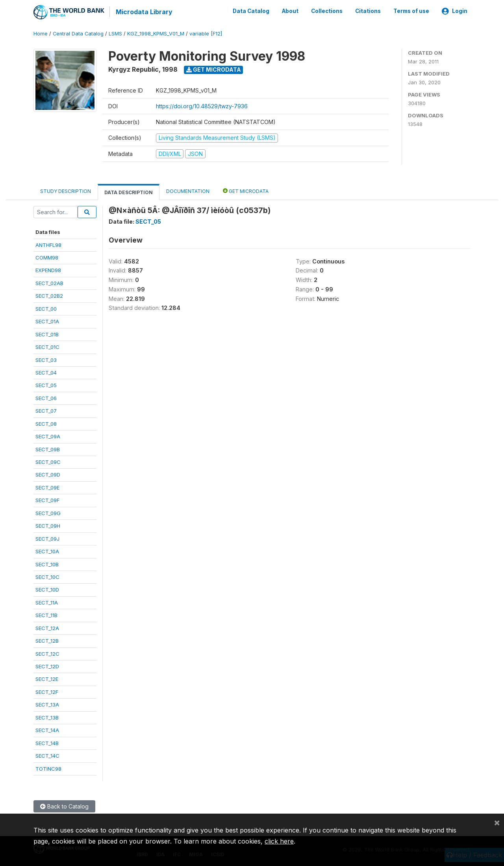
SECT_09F (47, 500)
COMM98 (47, 257)
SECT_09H (48, 525)
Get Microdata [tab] (246, 190)
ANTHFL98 (48, 244)
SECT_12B (47, 640)
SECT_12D (47, 666)
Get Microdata (214, 69)
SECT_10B (47, 564)
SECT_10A (47, 551)
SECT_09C (48, 462)
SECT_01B (47, 334)
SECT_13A (47, 704)
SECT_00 (46, 308)
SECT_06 (46, 397)
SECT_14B (47, 742)
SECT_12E (47, 679)
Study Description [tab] (66, 191)
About (290, 11)
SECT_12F (47, 692)
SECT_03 (46, 359)
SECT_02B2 (49, 295)
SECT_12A (47, 627)
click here (279, 841)
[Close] (497, 822)
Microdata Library (144, 12)
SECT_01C (47, 347)
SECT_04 (46, 372)
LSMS (115, 33)
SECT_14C (47, 755)
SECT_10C (47, 577)
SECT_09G (48, 512)
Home (41, 33)
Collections (327, 11)
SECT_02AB (49, 283)
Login (455, 11)
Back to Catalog (64, 806)
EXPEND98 (48, 270)
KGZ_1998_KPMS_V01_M (156, 33)
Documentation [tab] (188, 191)
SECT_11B (46, 615)
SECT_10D (47, 589)
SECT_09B (48, 449)
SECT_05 (46, 385)
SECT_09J (47, 538)
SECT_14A (47, 730)
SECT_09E (47, 487)
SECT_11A (47, 602)
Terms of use (411, 11)
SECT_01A (47, 321)
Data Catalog (251, 11)
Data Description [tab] (129, 192)
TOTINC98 (48, 768)
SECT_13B (47, 717)
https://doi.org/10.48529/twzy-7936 (202, 106)
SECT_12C (47, 653)
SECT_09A (48, 436)
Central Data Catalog (78, 33)
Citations (368, 11)
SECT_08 (46, 423)
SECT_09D (48, 474)
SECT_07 (46, 410)
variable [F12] (206, 33)
